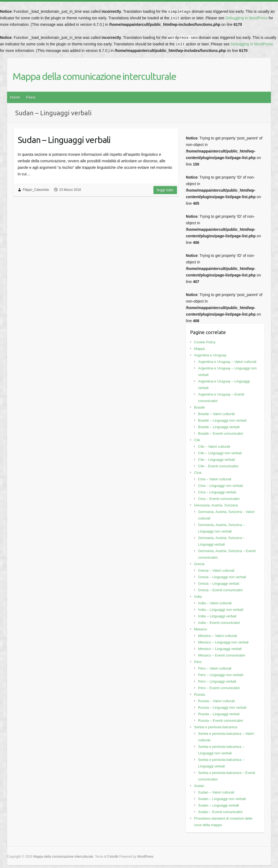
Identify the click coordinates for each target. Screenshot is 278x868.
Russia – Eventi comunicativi (221, 721)
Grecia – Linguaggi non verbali (222, 577)
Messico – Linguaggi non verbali (223, 642)
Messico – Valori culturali (218, 636)
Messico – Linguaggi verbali (220, 649)
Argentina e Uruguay (210, 355)
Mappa (200, 349)
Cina (198, 473)
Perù (198, 662)
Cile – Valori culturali (214, 447)
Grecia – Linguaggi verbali (219, 584)
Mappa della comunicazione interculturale (94, 76)
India (198, 597)
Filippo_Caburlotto (36, 190)
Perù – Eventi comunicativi (219, 688)
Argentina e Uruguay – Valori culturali (227, 362)
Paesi (31, 97)
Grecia (199, 564)
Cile (197, 440)
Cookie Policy (205, 342)
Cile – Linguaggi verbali (217, 460)
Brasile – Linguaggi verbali (219, 427)
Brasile (200, 407)
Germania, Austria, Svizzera (216, 505)
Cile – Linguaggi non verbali (220, 453)
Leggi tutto (165, 190)
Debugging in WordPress (246, 18)
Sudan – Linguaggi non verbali (222, 799)
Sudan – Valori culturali (216, 792)
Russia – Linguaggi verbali (219, 714)
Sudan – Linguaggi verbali (64, 140)
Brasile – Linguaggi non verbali (222, 420)
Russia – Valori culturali (217, 701)
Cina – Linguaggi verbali (217, 492)
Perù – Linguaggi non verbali (221, 675)
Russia (200, 694)
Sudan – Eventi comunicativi (220, 812)
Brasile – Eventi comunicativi (221, 433)
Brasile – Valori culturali (217, 414)
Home (15, 97)
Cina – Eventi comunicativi (219, 499)
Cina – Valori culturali (215, 479)
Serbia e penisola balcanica (216, 727)
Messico (201, 629)
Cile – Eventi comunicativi (218, 466)
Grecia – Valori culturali (216, 570)
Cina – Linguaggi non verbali (221, 486)
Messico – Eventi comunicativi (222, 655)
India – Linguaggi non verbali (221, 610)
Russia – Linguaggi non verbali (222, 707)
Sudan (199, 786)
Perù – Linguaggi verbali (217, 681)
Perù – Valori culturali (215, 668)
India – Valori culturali (215, 603)
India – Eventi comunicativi (219, 623)
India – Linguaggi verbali (217, 616)
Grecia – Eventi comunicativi (220, 590)
